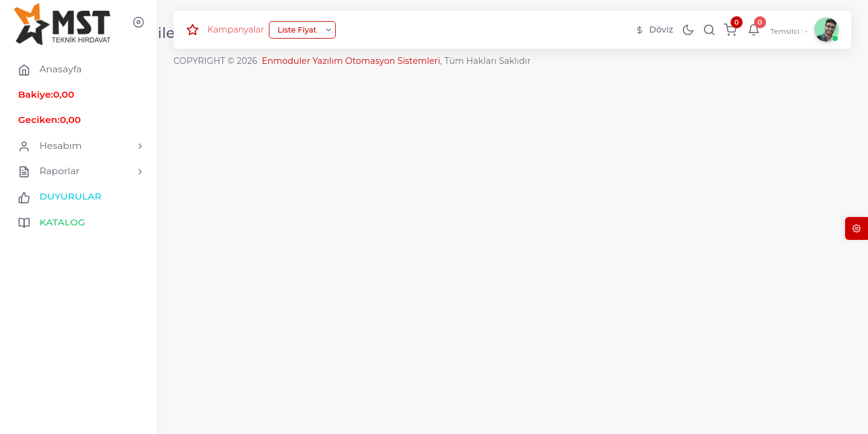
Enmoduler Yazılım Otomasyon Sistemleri (351, 61)
